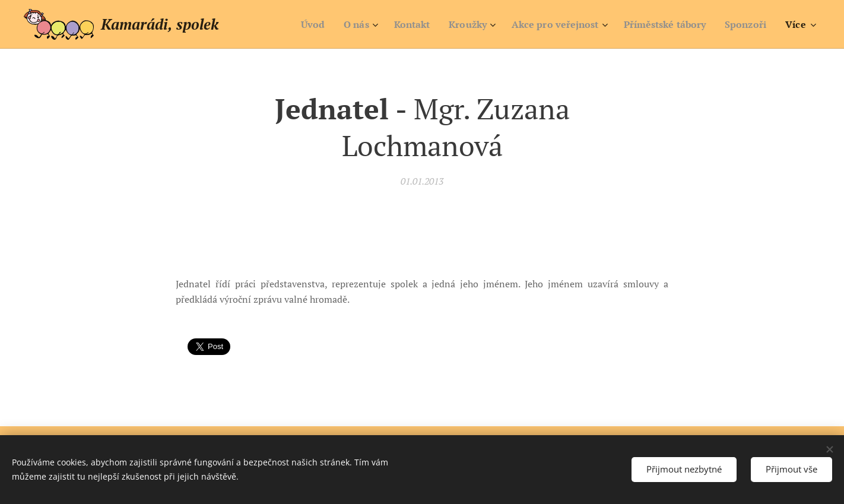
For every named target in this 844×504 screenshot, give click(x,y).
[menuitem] (289, 24)
